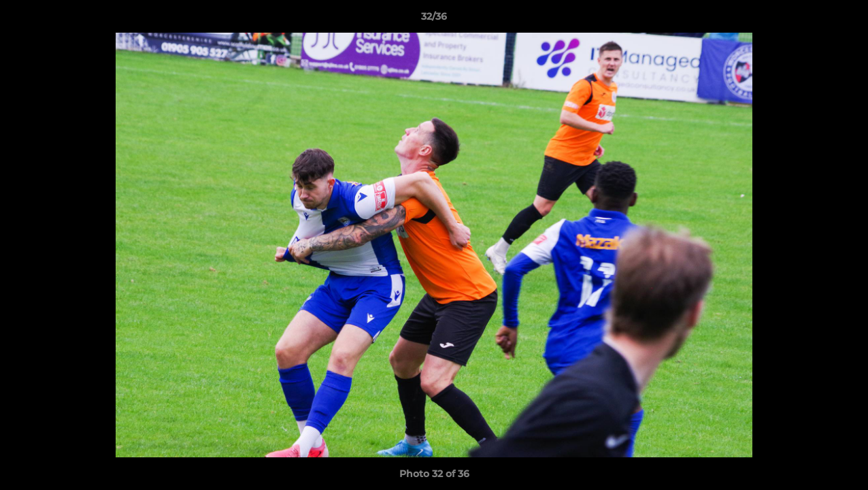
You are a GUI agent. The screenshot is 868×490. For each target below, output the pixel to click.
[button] (844, 20)
